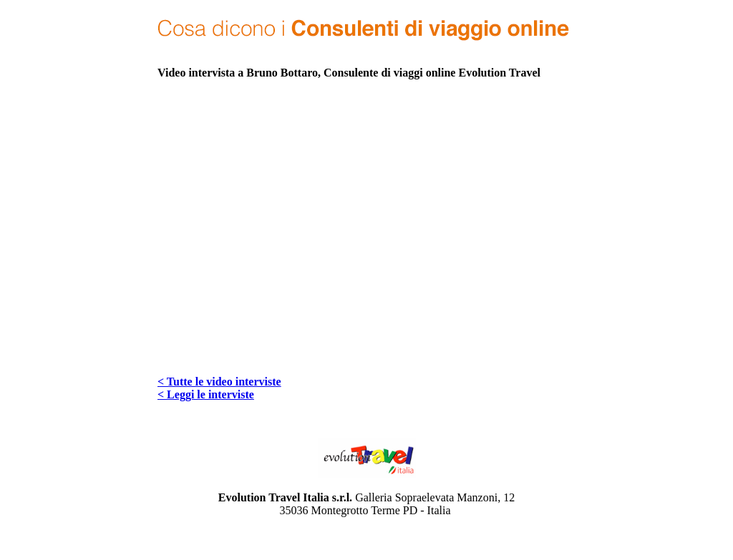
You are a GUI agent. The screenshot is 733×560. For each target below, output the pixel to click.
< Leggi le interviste (206, 394)
